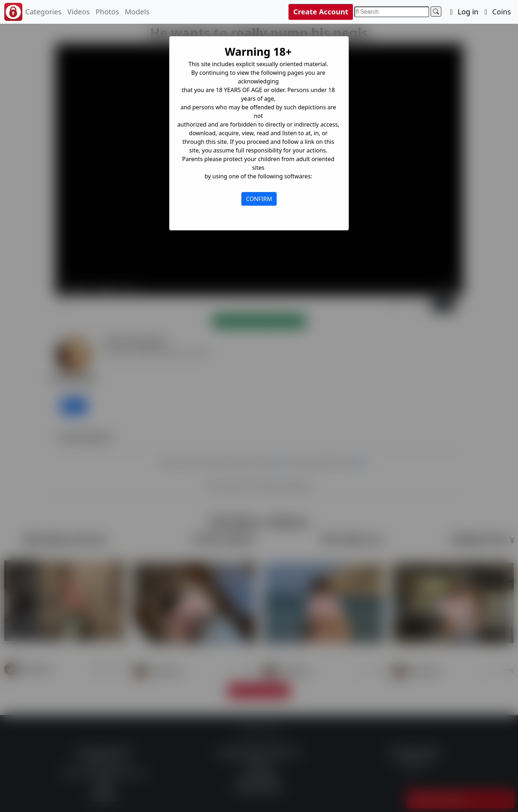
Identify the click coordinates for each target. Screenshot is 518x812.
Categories (43, 12)
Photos (107, 12)
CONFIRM (259, 199)
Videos (78, 12)
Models (137, 12)
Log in (463, 12)
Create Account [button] (321, 12)
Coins (496, 12)
